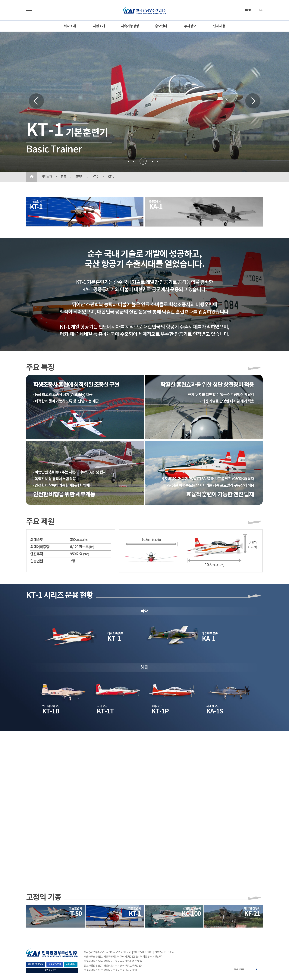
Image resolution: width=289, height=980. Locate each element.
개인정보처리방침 (36, 964)
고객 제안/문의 (55, 964)
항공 (64, 177)
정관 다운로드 (52, 970)
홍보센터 (161, 26)
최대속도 (37, 540)
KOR (248, 10)
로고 (145, 10)
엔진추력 (37, 554)
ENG (260, 10)
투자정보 (190, 26)
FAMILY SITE (239, 969)
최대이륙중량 (40, 547)
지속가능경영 (130, 26)
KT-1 (95, 177)
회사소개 (70, 26)
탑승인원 (37, 561)
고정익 (79, 177)
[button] (128, 161)
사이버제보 (71, 964)
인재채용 (219, 26)
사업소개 (99, 26)
